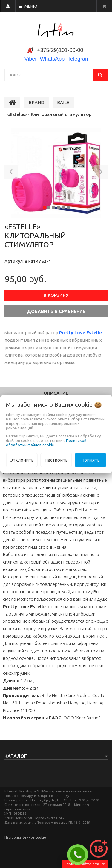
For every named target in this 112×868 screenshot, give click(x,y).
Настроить (56, 460)
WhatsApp (52, 59)
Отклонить (22, 460)
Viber (31, 59)
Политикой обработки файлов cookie (46, 443)
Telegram (79, 59)
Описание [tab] (56, 393)
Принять (90, 460)
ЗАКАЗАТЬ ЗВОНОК (80, 855)
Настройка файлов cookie (25, 837)
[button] (11, 173)
